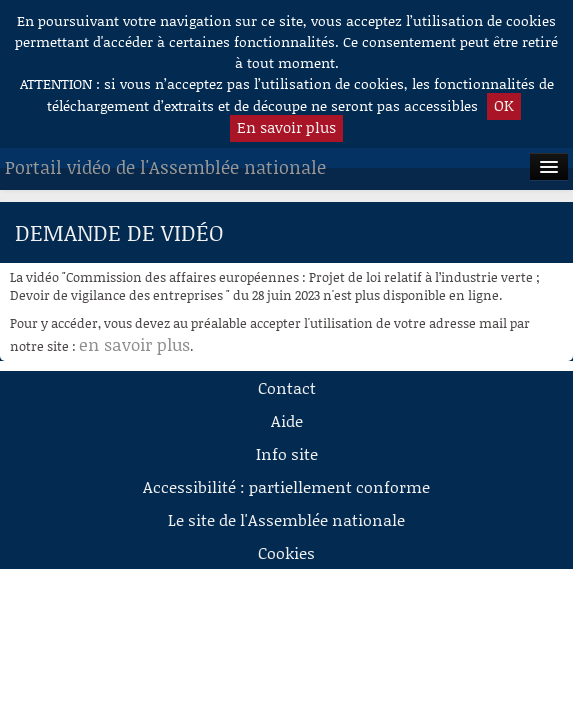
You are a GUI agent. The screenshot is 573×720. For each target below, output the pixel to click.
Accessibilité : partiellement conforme (286, 486)
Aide (287, 420)
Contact (287, 387)
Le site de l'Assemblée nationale (286, 519)
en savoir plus (134, 344)
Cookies (286, 552)
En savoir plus (286, 127)
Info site (287, 453)
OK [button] (504, 105)
